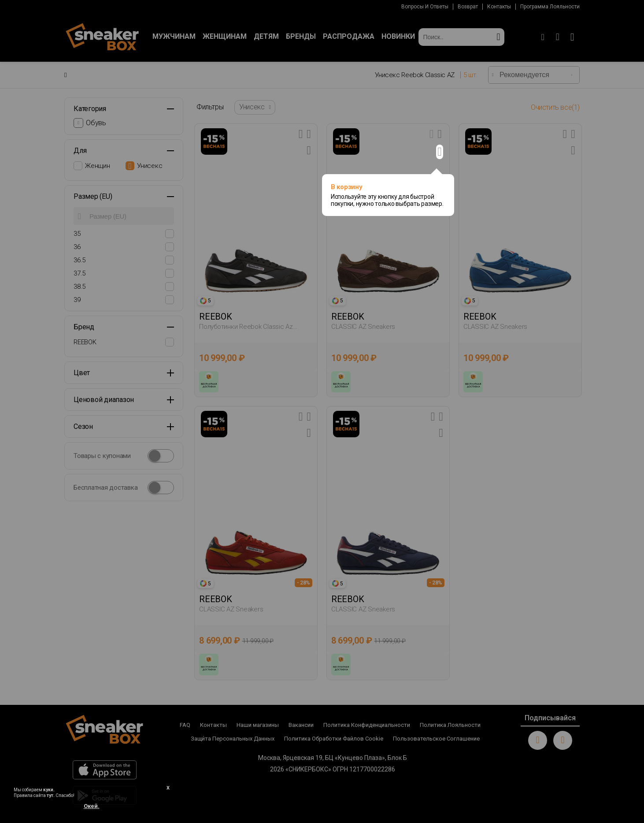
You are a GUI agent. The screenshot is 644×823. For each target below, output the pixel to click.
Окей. (92, 806)
